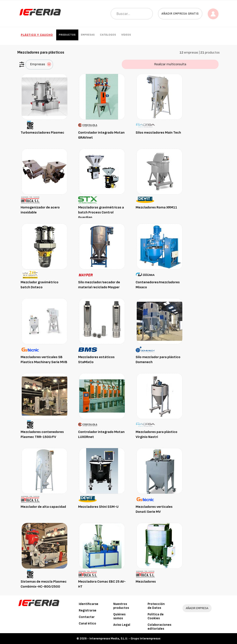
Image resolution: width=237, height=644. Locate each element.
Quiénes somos (119, 616)
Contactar (87, 617)
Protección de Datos (156, 606)
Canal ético (87, 624)
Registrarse (88, 610)
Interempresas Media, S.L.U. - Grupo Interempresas (125, 638)
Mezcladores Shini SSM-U (98, 507)
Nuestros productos (121, 606)
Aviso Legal (122, 625)
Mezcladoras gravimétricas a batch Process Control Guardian (101, 212)
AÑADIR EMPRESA (197, 608)
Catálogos (108, 35)
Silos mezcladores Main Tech (158, 133)
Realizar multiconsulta (170, 64)
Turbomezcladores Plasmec (42, 133)
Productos (67, 35)
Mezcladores (146, 582)
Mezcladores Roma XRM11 (156, 207)
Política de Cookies (156, 616)
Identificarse (89, 604)
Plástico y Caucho (37, 35)
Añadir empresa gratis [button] (180, 14)
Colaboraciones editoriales (159, 627)
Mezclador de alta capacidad (43, 507)
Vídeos (126, 35)
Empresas (88, 35)
